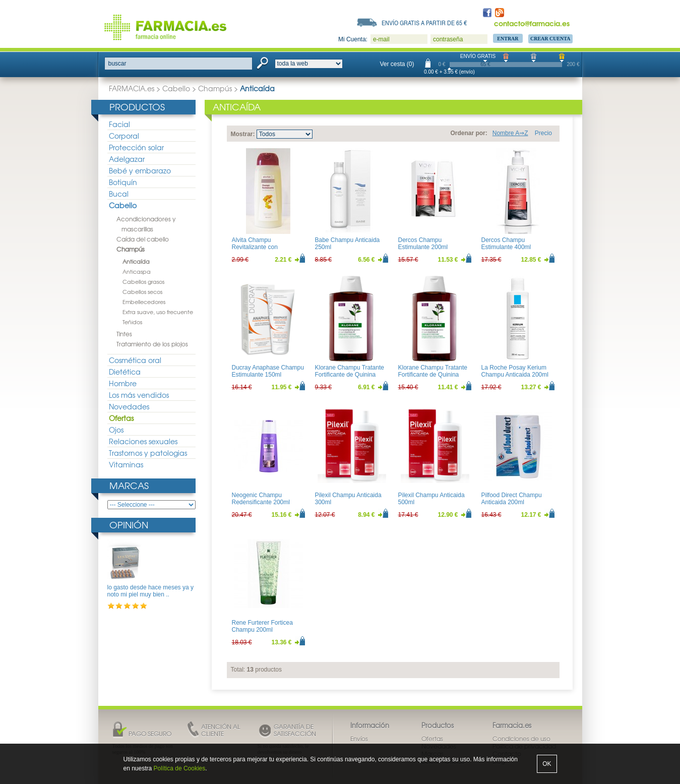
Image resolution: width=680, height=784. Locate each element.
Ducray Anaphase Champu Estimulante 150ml (268, 371)
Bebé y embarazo (140, 170)
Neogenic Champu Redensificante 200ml (261, 499)
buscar (117, 64)
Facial (119, 124)
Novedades (129, 406)
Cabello (176, 88)
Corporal (124, 136)
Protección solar (136, 147)
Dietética (125, 372)
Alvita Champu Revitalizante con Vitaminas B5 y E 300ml (264, 247)
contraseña (448, 39)
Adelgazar (127, 159)
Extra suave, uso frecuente (158, 312)
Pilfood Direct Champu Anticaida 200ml (512, 499)
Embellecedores (144, 301)
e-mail (381, 39)
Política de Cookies (180, 768)
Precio (543, 133)
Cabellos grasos (143, 281)
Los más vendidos (139, 395)
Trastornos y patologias (148, 453)
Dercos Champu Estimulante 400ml (506, 244)
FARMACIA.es (132, 88)
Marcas (129, 485)
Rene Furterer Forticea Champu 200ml (262, 626)
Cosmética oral (135, 360)
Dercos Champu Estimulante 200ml (423, 244)
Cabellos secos (142, 291)
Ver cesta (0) (397, 64)
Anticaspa (137, 271)
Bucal (119, 194)
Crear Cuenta (550, 39)
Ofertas (121, 418)
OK (547, 764)
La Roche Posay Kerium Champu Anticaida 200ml (515, 371)
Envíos (359, 739)
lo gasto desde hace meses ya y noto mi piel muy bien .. (150, 591)
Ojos (116, 430)
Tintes (124, 334)
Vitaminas (126, 464)
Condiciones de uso (521, 739)
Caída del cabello (143, 239)
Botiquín (123, 182)
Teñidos (132, 322)
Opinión (129, 525)
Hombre (123, 383)
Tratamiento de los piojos (152, 344)
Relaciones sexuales (143, 441)
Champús (215, 88)
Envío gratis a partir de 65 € (424, 23)
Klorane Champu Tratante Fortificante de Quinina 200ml (350, 375)
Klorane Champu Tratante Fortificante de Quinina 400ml (433, 375)
